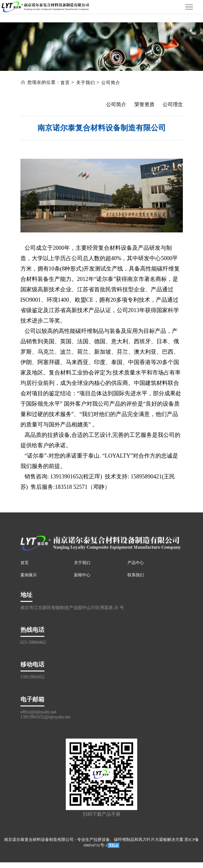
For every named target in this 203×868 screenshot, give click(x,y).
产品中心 (136, 563)
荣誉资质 (144, 104)
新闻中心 (82, 575)
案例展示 (29, 575)
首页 (65, 83)
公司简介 (111, 83)
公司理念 (173, 104)
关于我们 (86, 83)
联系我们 (136, 575)
